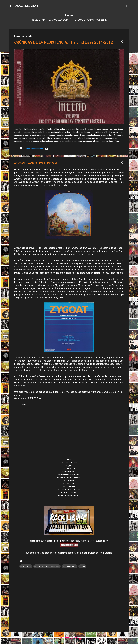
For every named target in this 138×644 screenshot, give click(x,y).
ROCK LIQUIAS (27, 6)
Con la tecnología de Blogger (69, 638)
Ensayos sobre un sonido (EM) (47, 566)
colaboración (26, 566)
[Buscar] (127, 7)
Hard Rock (38, 20)
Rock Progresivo (60, 20)
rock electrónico (70, 566)
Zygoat (82, 566)
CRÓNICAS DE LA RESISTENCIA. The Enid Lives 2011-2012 (64, 42)
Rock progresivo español (91, 20)
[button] (122, 42)
